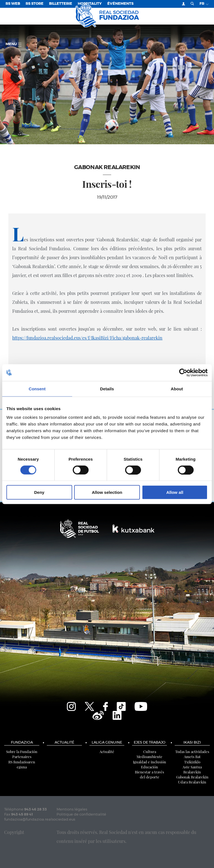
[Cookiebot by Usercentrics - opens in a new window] (183, 372)
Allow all (175, 492)
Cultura (150, 752)
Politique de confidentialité (81, 815)
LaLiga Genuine (107, 743)
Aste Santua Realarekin (192, 769)
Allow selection (107, 492)
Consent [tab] (37, 389)
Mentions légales (72, 810)
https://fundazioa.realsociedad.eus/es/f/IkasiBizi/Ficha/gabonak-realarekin (87, 338)
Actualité (64, 743)
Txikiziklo (192, 762)
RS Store (35, 4)
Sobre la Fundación (22, 752)
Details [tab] (107, 389)
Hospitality (90, 4)
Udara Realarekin (192, 782)
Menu (14, 45)
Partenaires (22, 757)
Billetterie (61, 4)
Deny (39, 492)
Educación (149, 767)
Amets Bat (192, 757)
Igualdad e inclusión (149, 762)
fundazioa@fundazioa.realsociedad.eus (40, 820)
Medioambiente (149, 757)
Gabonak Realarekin (192, 777)
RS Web (13, 4)
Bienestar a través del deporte (149, 774)
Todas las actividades (192, 752)
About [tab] (177, 389)
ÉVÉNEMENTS (120, 4)
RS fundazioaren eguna (22, 764)
